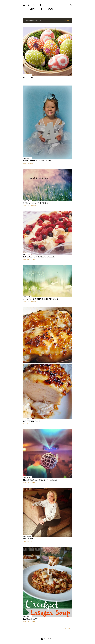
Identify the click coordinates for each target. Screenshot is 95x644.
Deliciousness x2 (32, 421)
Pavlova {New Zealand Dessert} (40, 257)
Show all (67, 20)
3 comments (30, 541)
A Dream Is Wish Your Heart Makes (42, 299)
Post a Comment (31, 80)
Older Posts (67, 628)
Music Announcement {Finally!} (41, 480)
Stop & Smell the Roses (35, 203)
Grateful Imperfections (40, 7)
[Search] (71, 5)
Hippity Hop (29, 77)
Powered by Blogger (47, 639)
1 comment (30, 163)
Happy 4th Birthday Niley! (37, 161)
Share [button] (25, 80)
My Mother (29, 539)
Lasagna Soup (30, 619)
